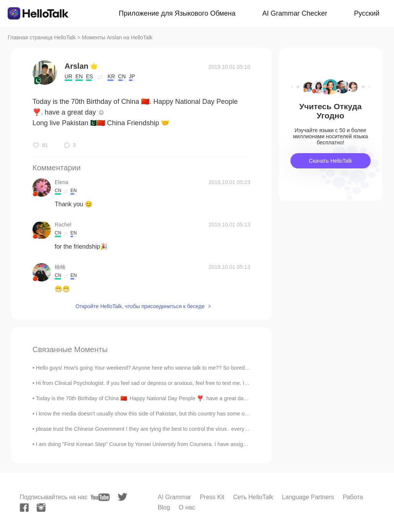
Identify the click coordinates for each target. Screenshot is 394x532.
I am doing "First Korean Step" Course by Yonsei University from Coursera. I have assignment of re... (155, 444)
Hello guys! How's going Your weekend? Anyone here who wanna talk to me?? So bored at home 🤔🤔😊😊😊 (168, 368)
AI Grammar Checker (295, 13)
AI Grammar (174, 497)
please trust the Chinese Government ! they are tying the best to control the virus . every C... (145, 429)
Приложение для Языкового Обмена (177, 13)
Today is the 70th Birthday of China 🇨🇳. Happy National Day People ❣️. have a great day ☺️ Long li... (156, 398)
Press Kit (212, 497)
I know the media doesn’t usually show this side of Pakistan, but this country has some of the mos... (154, 414)
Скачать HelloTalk (330, 161)
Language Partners (308, 497)
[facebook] (24, 508)
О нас (187, 507)
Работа (353, 497)
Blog (164, 507)
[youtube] (100, 497)
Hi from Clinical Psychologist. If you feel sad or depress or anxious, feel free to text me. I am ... (148, 383)
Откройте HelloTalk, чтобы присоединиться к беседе (140, 306)
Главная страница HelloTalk (42, 37)
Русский (367, 13)
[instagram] (41, 508)
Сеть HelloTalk (253, 497)
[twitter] (122, 497)
